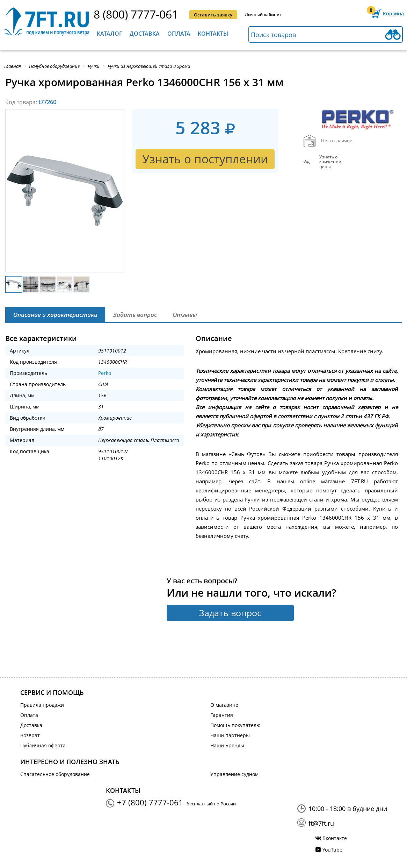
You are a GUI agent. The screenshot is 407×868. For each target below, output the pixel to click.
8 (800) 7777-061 (136, 14)
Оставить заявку (213, 15)
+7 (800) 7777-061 (150, 802)
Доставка (145, 34)
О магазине (224, 705)
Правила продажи (42, 705)
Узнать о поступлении (205, 159)
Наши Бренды (227, 745)
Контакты (213, 34)
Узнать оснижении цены (330, 162)
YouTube (332, 850)
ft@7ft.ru (321, 823)
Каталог (110, 34)
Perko (105, 373)
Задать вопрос (230, 613)
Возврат (30, 735)
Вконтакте (335, 838)
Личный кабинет (263, 15)
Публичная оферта (43, 745)
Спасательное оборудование (55, 774)
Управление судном (234, 774)
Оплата (179, 34)
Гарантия (222, 715)
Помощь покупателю (235, 725)
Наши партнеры (230, 735)
